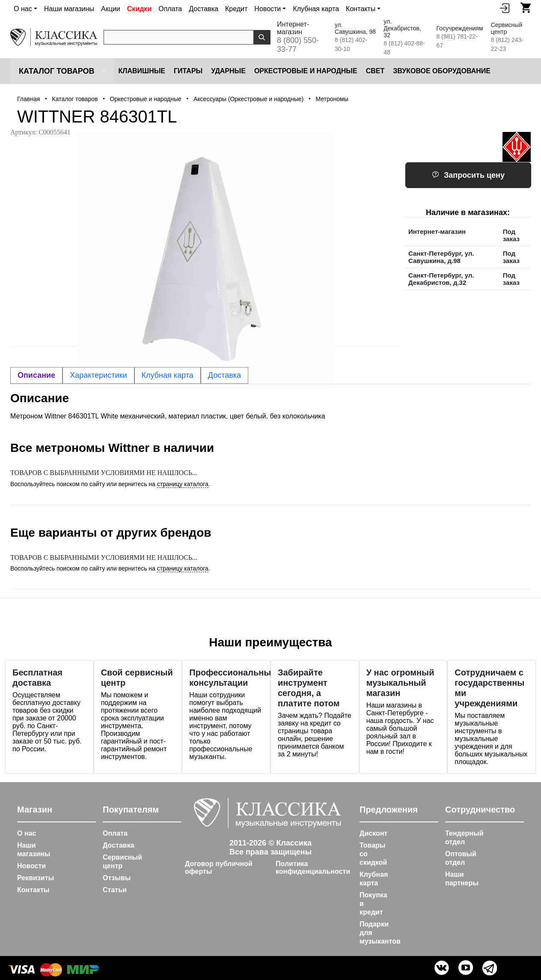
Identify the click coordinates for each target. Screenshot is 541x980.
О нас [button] (23, 9)
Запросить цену (468, 175)
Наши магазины (69, 9)
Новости (31, 866)
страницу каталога (183, 484)
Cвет (375, 71)
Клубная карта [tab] (168, 375)
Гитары (188, 71)
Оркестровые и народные (306, 71)
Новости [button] (268, 9)
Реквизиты (36, 878)
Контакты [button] (361, 9)
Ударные (228, 71)
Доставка (204, 9)
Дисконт (373, 833)
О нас (27, 833)
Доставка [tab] (224, 375)
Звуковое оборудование (442, 71)
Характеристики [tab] (98, 375)
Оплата (170, 9)
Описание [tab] (36, 375)
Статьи (115, 890)
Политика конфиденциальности (313, 868)
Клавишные (142, 71)
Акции (111, 9)
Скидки (139, 9)
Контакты (33, 890)
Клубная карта (316, 9)
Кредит (236, 9)
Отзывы (117, 878)
